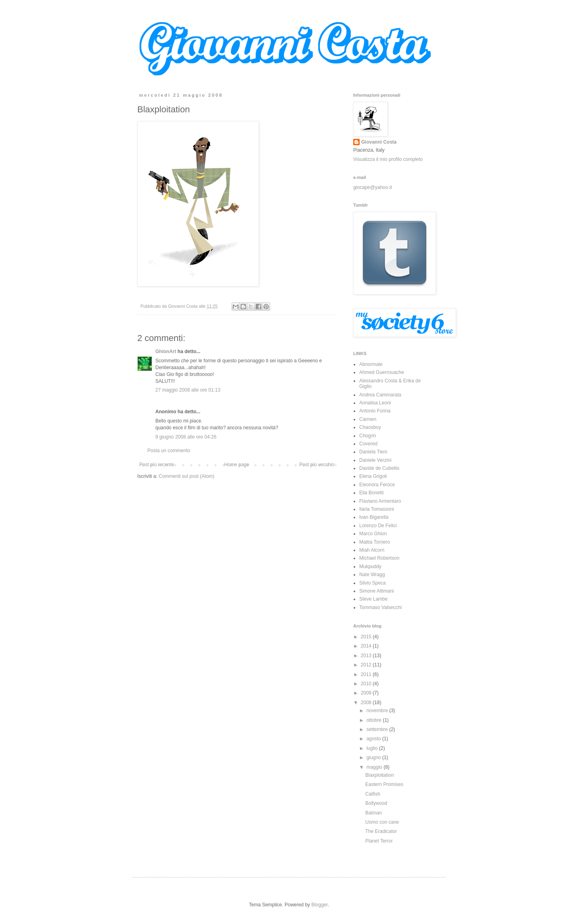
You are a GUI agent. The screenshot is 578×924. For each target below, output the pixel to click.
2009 (367, 693)
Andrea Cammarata (380, 395)
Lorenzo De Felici (378, 526)
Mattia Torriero (374, 542)
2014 (367, 646)
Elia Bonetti (371, 493)
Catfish (373, 794)
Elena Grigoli (373, 476)
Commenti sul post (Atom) (186, 476)
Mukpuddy (370, 567)
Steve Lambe (373, 599)
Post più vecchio (317, 465)
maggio (375, 767)
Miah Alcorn (372, 550)
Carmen (368, 419)
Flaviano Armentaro (380, 501)
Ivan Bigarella (374, 517)
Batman (373, 813)
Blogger (320, 905)
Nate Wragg (372, 575)
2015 (367, 637)
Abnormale (371, 364)
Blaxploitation (380, 775)
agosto (374, 739)
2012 (367, 665)
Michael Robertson (379, 558)
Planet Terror (379, 841)
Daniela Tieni (373, 452)
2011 (367, 674)
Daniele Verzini (375, 460)
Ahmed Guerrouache (382, 372)
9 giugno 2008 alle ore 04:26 (186, 437)
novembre (378, 711)
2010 (367, 684)
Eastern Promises (384, 784)
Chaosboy (370, 427)
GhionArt (166, 351)
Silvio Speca (372, 583)
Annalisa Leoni (375, 403)
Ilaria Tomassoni (377, 509)
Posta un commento (169, 451)
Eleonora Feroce (377, 485)
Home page (237, 465)
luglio (373, 748)
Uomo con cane (382, 822)
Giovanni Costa (379, 142)
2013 (367, 656)
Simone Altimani (377, 591)
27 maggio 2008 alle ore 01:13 (188, 390)
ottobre (375, 720)
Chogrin (368, 436)
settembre (378, 729)
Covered (368, 444)
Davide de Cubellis (379, 468)
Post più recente (157, 465)
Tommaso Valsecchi (381, 607)
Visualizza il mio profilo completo (388, 159)
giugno (374, 757)
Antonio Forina (375, 411)
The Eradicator (381, 831)
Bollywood (376, 803)
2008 (367, 703)
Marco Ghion (373, 534)
